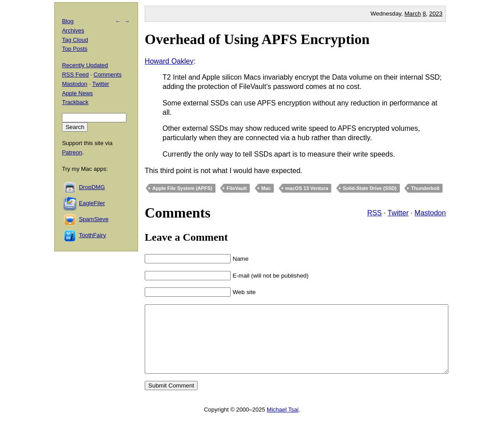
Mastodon (430, 213)
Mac (266, 188)
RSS (375, 213)
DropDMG (92, 187)
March (413, 14)
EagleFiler (92, 203)
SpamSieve (93, 219)
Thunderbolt (425, 188)
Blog (68, 21)
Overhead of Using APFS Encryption (257, 39)
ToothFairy (92, 235)
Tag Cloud (75, 40)
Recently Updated (85, 65)
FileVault (237, 188)
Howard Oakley (169, 61)
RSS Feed (75, 75)
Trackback (75, 102)
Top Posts (75, 49)
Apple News (77, 93)
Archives (73, 30)
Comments (108, 75)
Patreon (72, 152)
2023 (436, 14)
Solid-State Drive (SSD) (370, 188)
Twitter (398, 213)
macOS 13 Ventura (307, 188)
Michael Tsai (282, 423)
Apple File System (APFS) (182, 188)
